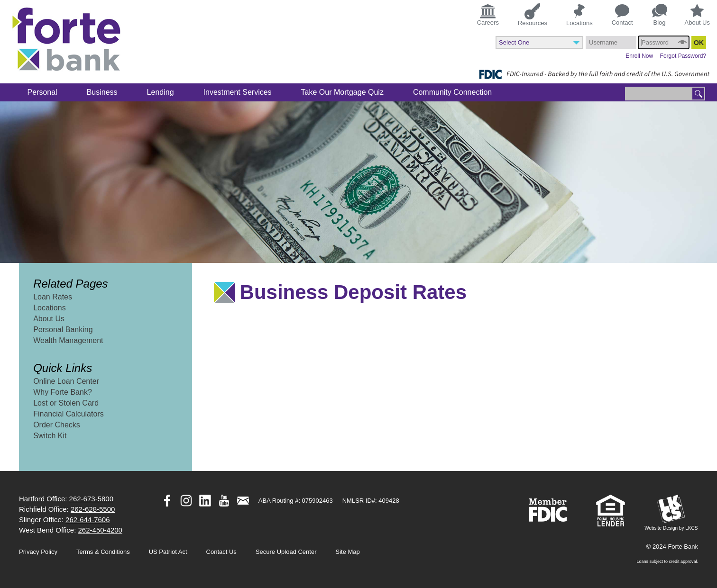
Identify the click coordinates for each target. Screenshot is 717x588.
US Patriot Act (168, 552)
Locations (579, 15)
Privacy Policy (38, 552)
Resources (533, 14)
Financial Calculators (69, 414)
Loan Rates (53, 297)
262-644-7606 (87, 520)
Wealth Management (68, 340)
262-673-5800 (91, 499)
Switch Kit (50, 436)
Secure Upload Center (286, 552)
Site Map (348, 552)
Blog (660, 15)
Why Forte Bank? (63, 392)
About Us (697, 15)
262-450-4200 (100, 530)
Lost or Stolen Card (66, 403)
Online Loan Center (66, 381)
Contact (622, 15)
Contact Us (221, 552)
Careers (488, 14)
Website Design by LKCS (671, 512)
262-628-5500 (93, 509)
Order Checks (57, 425)
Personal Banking (63, 330)
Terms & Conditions (103, 552)
